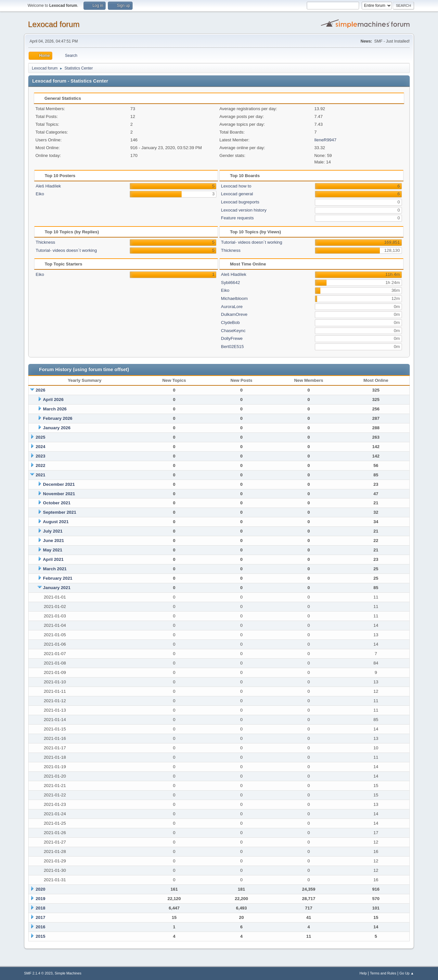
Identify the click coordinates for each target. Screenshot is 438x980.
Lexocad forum (54, 24)
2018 (41, 908)
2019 (41, 899)
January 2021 (57, 588)
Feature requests (237, 218)
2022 (41, 465)
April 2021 (53, 559)
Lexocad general (237, 194)
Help (363, 973)
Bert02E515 (232, 347)
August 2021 (56, 522)
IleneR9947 (325, 140)
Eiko (40, 194)
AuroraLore (232, 307)
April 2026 (53, 400)
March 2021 (55, 569)
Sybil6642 (231, 283)
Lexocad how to (236, 186)
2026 (41, 390)
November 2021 (59, 494)
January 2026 (57, 428)
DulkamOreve (234, 314)
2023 (41, 456)
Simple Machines (68, 973)
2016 (41, 927)
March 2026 (55, 409)
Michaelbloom (234, 298)
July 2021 (53, 531)
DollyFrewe (232, 338)
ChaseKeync (233, 331)
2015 (41, 936)
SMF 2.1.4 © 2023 (38, 973)
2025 (41, 437)
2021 (41, 475)
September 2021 (59, 512)
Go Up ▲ (407, 973)
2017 (41, 917)
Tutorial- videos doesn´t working (66, 250)
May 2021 (52, 550)
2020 (41, 889)
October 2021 (57, 503)
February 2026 (58, 418)
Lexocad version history (244, 210)
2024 (41, 447)
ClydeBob (230, 322)
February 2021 (58, 578)
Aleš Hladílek (48, 186)
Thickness (45, 242)
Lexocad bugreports (240, 202)
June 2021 (53, 541)
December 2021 (59, 484)
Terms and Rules (383, 973)
